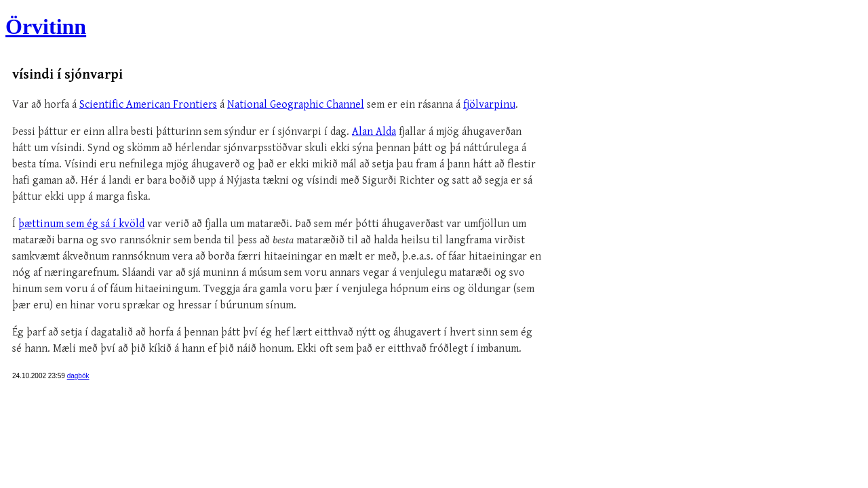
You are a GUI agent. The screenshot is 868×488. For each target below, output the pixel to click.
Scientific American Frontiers (148, 105)
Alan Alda (374, 132)
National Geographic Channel (296, 105)
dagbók (78, 376)
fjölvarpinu (489, 105)
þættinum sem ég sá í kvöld (81, 224)
